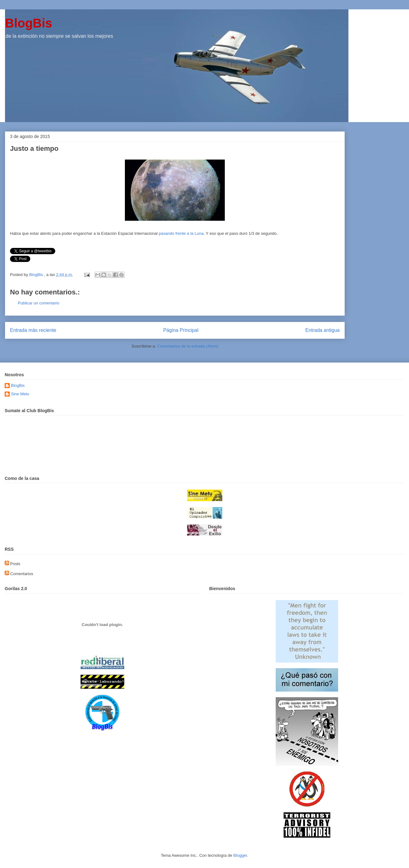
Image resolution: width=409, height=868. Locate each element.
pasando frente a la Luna (181, 233)
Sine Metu (20, 394)
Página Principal (181, 330)
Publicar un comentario (39, 303)
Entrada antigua (323, 330)
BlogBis (29, 23)
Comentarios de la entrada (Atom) (188, 346)
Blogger (240, 855)
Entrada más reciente (33, 330)
